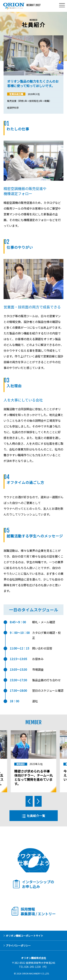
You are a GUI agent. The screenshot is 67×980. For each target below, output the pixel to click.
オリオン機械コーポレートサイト (24, 936)
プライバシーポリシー (18, 946)
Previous (29, 801)
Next (38, 801)
